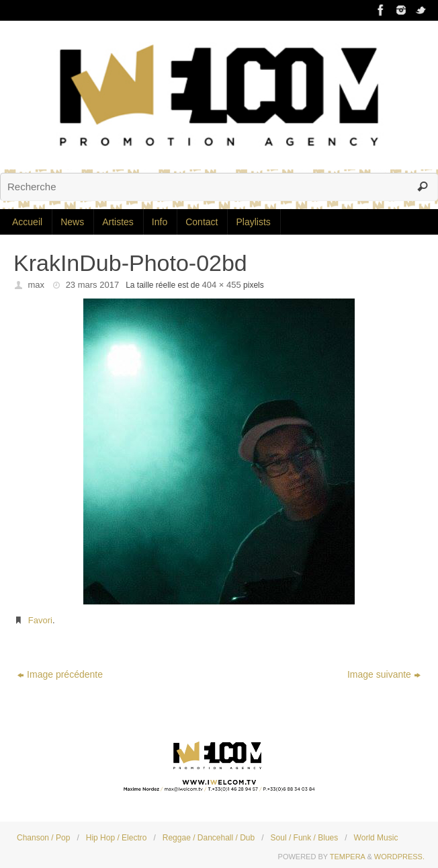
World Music (376, 838)
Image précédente (60, 674)
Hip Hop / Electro (117, 838)
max (37, 285)
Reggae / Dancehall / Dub (209, 838)
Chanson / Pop (43, 838)
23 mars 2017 (93, 285)
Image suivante (384, 674)
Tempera (348, 857)
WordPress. (399, 857)
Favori (40, 620)
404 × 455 (222, 285)
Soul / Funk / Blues (305, 838)
